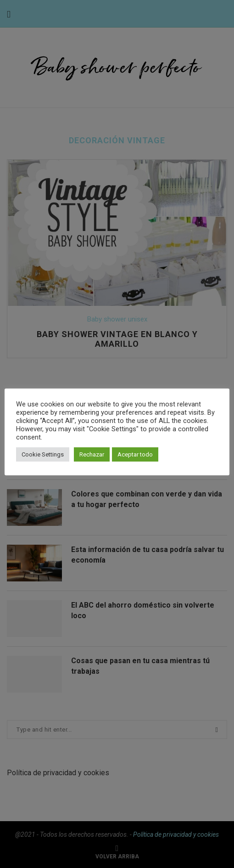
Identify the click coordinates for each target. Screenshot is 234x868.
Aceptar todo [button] (135, 454)
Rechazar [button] (92, 454)
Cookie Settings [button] (43, 454)
